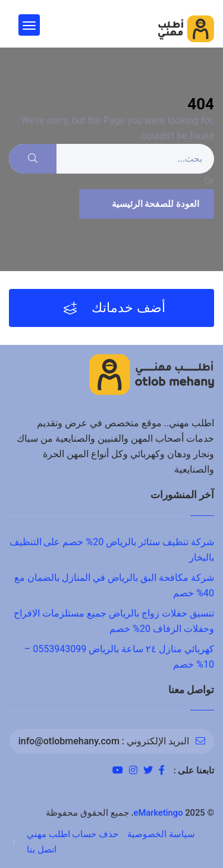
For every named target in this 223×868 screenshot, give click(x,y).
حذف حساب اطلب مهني (73, 834)
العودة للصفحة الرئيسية (145, 204)
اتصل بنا (42, 850)
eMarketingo (158, 813)
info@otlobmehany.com (69, 741)
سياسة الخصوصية (161, 834)
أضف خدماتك (114, 308)
